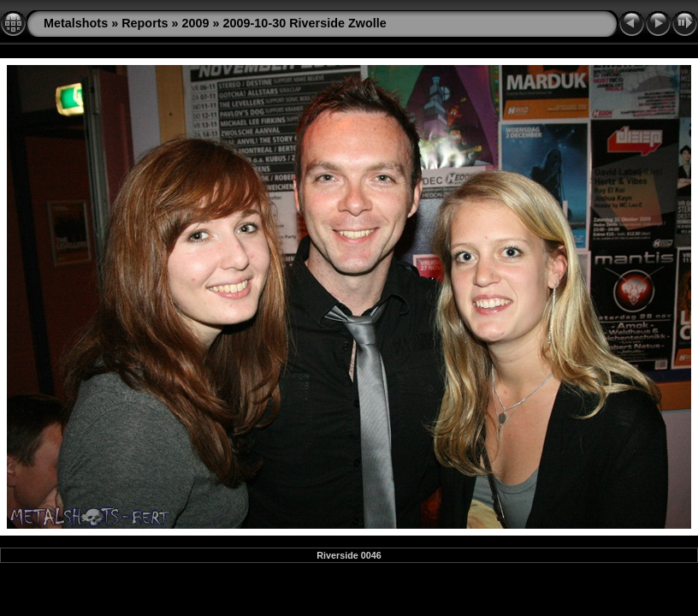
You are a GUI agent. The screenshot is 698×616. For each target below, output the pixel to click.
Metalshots (76, 23)
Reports (145, 23)
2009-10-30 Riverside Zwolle (305, 23)
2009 (196, 23)
